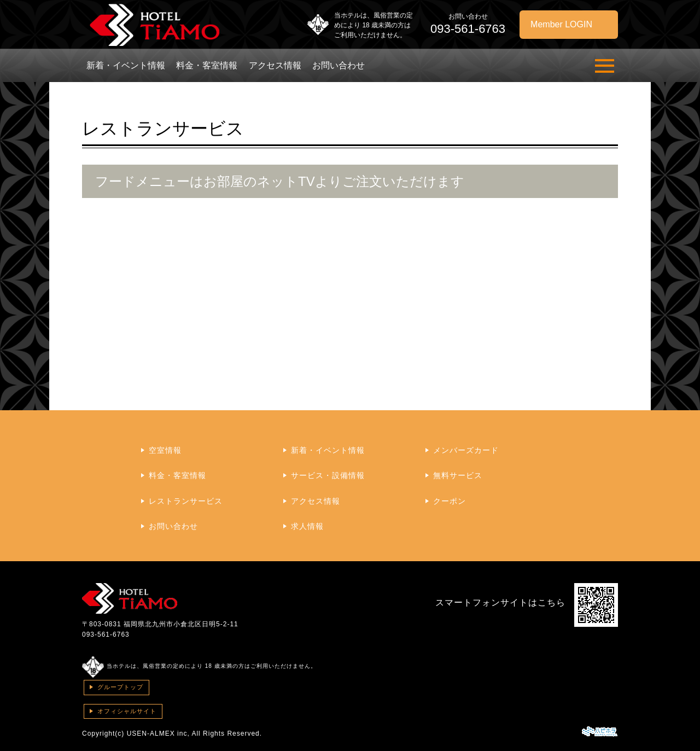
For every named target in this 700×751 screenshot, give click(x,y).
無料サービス (458, 475)
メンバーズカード (466, 450)
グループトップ (120, 687)
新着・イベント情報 (126, 65)
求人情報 (307, 526)
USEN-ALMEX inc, (158, 733)
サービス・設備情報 (328, 475)
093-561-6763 (106, 634)
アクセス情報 (275, 65)
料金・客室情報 (207, 65)
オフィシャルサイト (127, 711)
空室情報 (165, 450)
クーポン (450, 501)
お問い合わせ (339, 65)
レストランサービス (186, 501)
